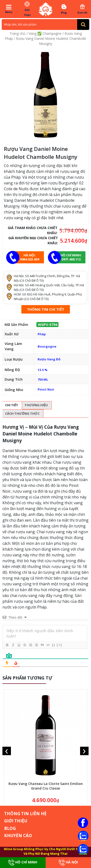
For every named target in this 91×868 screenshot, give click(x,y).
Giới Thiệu (27, 9)
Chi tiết (12, 405)
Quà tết (82, 9)
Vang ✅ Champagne (45, 33)
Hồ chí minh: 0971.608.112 (71, 257)
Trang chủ (17, 33)
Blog (64, 9)
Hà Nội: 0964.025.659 (30, 257)
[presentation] (7, 751)
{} (54, 645)
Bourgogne (47, 346)
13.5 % (43, 370)
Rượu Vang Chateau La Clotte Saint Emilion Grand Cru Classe (46, 786)
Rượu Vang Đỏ (49, 359)
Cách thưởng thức (22, 413)
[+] (59, 645)
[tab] (12, 405)
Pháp (42, 334)
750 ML (43, 379)
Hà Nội (68, 863)
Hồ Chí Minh (23, 863)
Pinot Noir (46, 389)
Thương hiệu (36, 405)
